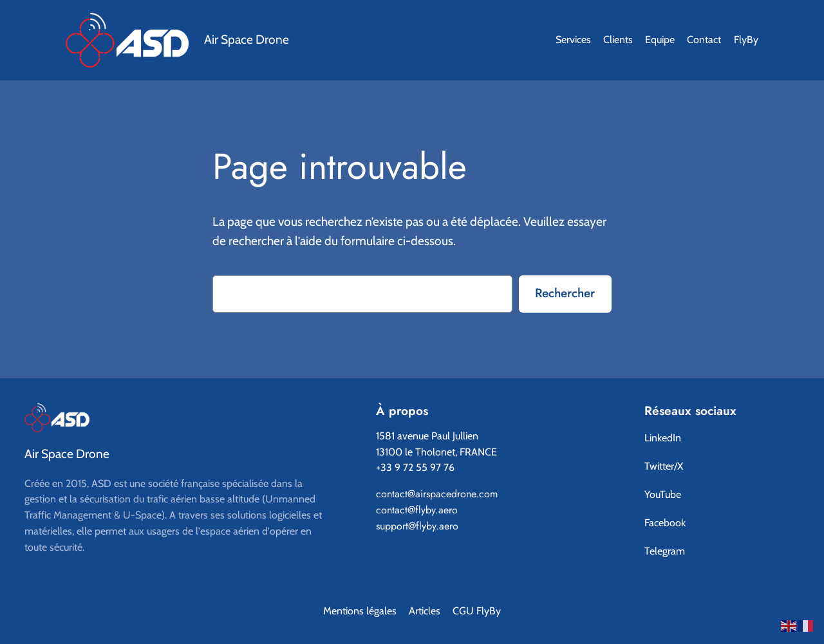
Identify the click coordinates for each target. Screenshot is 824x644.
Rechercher (565, 293)
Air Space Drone (247, 39)
